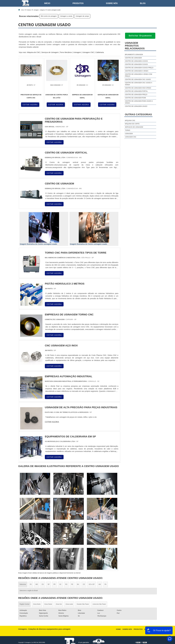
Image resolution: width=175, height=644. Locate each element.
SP (49, 584)
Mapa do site (150, 629)
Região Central (24, 604)
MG (37, 584)
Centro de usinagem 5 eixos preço (139, 68)
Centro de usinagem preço (136, 95)
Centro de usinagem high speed (138, 88)
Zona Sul (59, 604)
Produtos (78, 3)
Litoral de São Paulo (99, 604)
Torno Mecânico (66, 52)
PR (55, 584)
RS (66, 584)
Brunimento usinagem (134, 55)
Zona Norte (37, 604)
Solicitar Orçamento (140, 36)
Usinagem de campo (82, 16)
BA (78, 584)
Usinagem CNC (88, 52)
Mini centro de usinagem (49, 16)
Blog (143, 3)
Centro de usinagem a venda (137, 71)
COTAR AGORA (30, 105)
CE (84, 584)
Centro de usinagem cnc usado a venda (138, 84)
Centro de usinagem (133, 58)
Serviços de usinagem (134, 127)
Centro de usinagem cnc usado (138, 79)
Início (47, 3)
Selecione (23, 584)
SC (60, 584)
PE (72, 584)
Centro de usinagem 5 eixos (136, 64)
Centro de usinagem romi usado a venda (139, 102)
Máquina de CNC (33, 52)
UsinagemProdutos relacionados (135, 46)
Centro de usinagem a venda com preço (138, 75)
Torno (128, 130)
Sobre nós (112, 3)
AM (100, 584)
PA (106, 584)
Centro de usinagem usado (136, 106)
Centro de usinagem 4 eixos (136, 61)
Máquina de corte (132, 124)
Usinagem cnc (131, 137)
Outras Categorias (138, 114)
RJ (31, 584)
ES (43, 584)
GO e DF (92, 584)
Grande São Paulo (83, 604)
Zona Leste (69, 604)
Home (118, 629)
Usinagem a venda (66, 16)
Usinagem (77, 52)
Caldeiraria (100, 52)
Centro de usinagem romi (135, 98)
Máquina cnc (130, 121)
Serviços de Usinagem (50, 52)
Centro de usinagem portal (136, 91)
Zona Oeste (48, 604)
